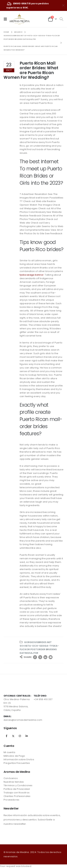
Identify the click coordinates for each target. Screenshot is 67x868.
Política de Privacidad (17, 789)
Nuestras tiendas (14, 782)
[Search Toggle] (61, 19)
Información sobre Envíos (19, 759)
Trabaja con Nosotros (17, 793)
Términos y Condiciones (18, 785)
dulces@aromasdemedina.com (23, 720)
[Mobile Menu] (6, 19)
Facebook (35, 657)
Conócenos (11, 778)
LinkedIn (45, 657)
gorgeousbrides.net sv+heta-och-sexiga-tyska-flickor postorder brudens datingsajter (39, 648)
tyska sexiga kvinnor (32, 275)
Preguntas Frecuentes (17, 763)
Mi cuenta (9, 752)
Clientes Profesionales (17, 796)
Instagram (20, 736)
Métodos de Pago (14, 756)
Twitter (40, 657)
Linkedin (27, 736)
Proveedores (11, 800)
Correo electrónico (51, 657)
